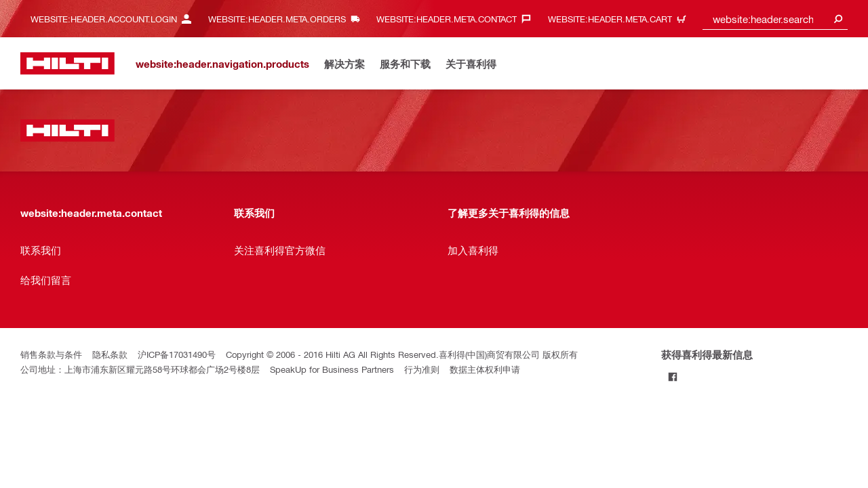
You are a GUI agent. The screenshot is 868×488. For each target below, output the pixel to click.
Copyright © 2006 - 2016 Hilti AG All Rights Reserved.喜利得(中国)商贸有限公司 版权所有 (402, 354)
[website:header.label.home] (67, 63)
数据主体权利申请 (485, 369)
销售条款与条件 (51, 354)
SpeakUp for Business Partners (332, 369)
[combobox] (775, 19)
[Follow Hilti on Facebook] (672, 377)
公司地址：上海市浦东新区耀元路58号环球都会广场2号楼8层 (140, 369)
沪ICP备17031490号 (177, 354)
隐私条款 (110, 354)
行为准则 (422, 369)
